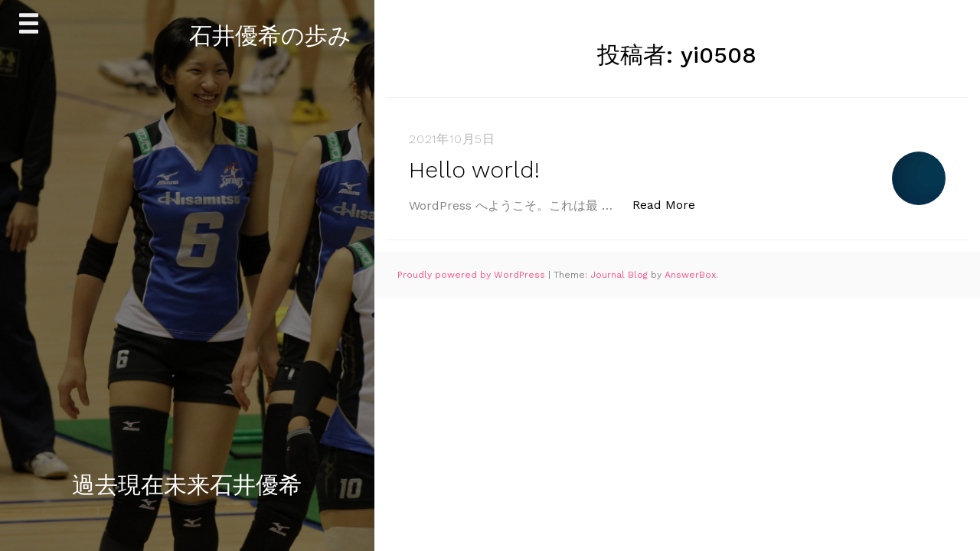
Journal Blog (621, 275)
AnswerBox (690, 275)
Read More (672, 204)
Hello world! (474, 170)
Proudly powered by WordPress (473, 275)
